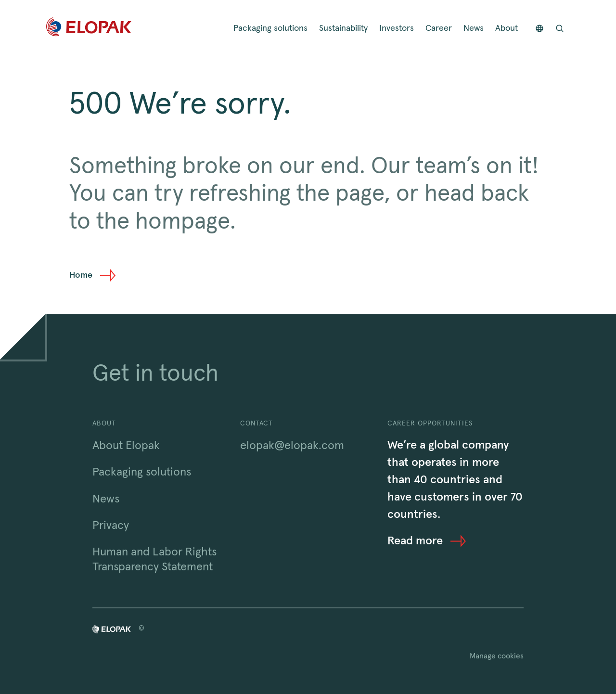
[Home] (89, 29)
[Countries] (539, 29)
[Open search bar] (560, 29)
